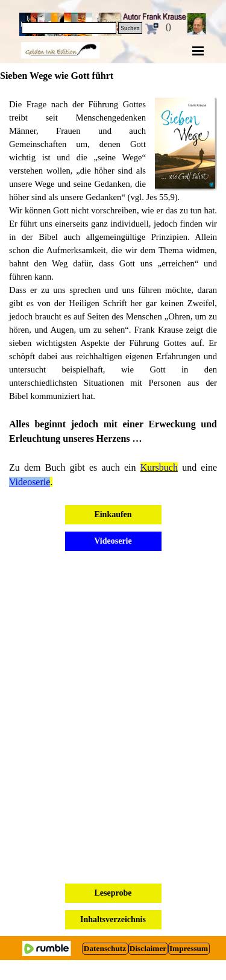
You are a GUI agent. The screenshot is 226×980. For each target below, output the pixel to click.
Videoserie (30, 482)
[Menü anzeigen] (198, 51)
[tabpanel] (113, 294)
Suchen (130, 28)
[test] (105, 949)
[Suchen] (69, 28)
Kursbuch (159, 467)
